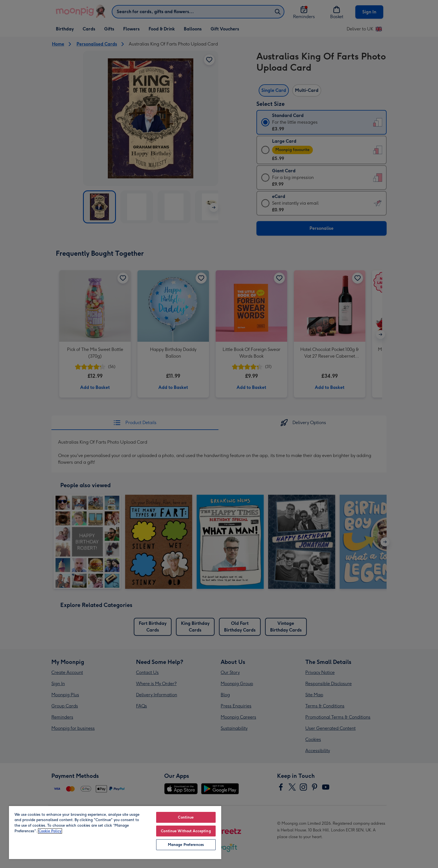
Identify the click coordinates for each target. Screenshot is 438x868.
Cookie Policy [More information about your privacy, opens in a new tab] (50, 831)
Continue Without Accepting (186, 831)
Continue (186, 817)
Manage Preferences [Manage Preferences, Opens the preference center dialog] (186, 845)
